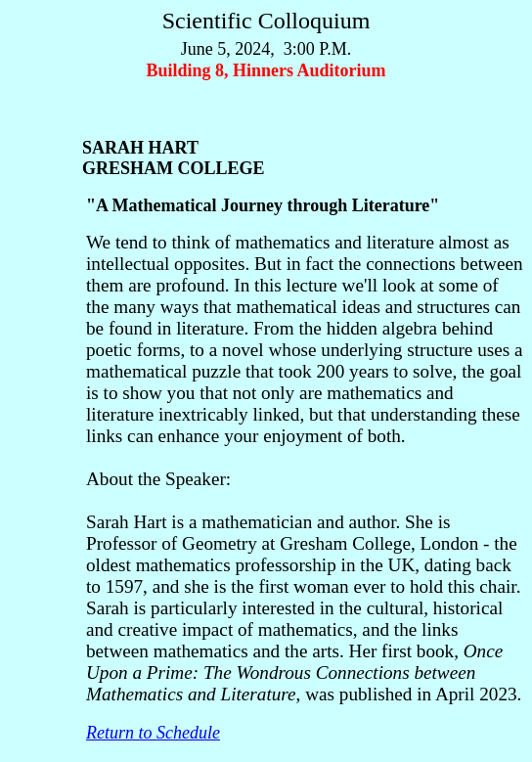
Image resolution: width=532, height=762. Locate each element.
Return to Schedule (153, 733)
